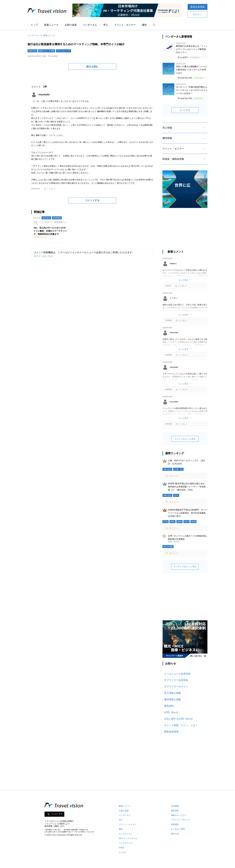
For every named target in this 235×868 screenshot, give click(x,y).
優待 (144, 25)
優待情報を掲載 (173, 699)
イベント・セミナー (125, 25)
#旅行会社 (32, 51)
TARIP (122, 848)
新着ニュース (51, 25)
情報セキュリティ (179, 815)
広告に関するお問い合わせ (178, 719)
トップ (34, 25)
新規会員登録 (198, 7)
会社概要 (175, 806)
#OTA (176, 495)
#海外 (173, 522)
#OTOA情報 (168, 547)
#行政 (166, 522)
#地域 (194, 522)
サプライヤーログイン (176, 687)
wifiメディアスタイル (128, 838)
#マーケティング (63, 51)
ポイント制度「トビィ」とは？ (181, 725)
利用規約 (175, 824)
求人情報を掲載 (173, 693)
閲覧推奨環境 (171, 732)
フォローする (57, 814)
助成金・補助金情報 (173, 159)
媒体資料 (169, 706)
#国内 (179, 522)
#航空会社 (46, 218)
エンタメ (123, 852)
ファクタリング (126, 843)
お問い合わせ (171, 712)
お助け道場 (71, 25)
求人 (106, 25)
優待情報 (167, 138)
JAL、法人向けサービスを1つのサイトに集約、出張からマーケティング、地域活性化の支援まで (50, 231)
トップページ (33, 35)
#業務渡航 (57, 218)
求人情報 (167, 128)
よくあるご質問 (178, 829)
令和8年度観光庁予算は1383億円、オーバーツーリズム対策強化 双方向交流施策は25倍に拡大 (188, 513)
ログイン (198, 14)
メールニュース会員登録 (177, 674)
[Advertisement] (185, 230)
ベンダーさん (90, 25)
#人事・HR (178, 469)
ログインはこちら (43, 256)
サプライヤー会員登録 (176, 680)
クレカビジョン (126, 834)
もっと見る (185, 110)
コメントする (92, 200)
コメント (42, 237)
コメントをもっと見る (185, 439)
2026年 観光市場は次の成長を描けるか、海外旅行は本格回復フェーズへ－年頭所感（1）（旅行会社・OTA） (187, 487)
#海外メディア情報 (47, 51)
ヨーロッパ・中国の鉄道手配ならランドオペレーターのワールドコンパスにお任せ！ (192, 90)
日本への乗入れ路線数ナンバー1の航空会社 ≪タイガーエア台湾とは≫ (191, 70)
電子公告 (175, 834)
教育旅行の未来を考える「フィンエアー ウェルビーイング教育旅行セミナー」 (192, 49)
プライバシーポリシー (181, 820)
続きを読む (92, 67)
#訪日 (187, 522)
